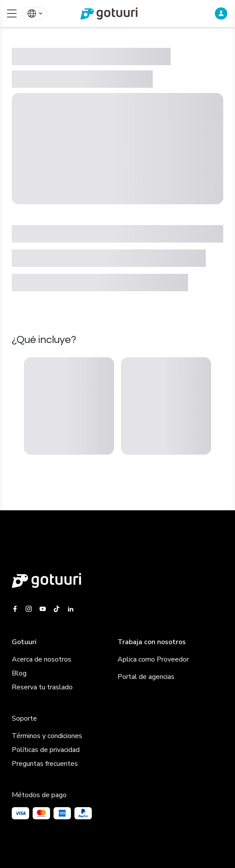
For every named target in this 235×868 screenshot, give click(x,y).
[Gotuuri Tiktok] (57, 609)
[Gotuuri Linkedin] (70, 609)
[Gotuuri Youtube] (43, 609)
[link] (117, 13)
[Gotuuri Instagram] (29, 609)
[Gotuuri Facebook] (17, 609)
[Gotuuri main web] (117, 580)
